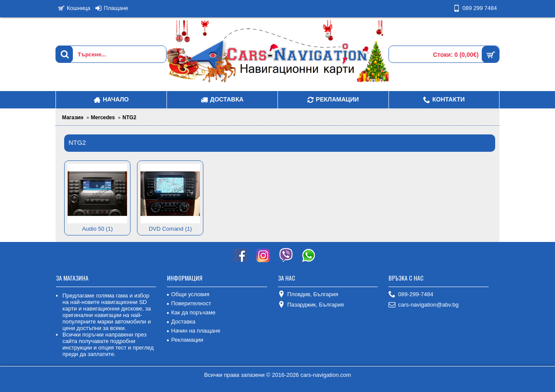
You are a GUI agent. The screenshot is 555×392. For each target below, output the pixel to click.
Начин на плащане (194, 331)
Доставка (181, 322)
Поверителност (189, 303)
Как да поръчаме (191, 312)
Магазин (73, 118)
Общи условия (188, 294)
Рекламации (185, 340)
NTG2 (129, 118)
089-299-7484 (411, 295)
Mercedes (103, 118)
